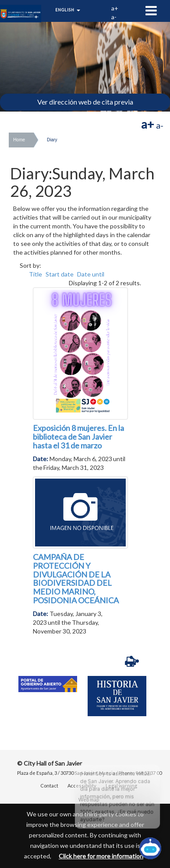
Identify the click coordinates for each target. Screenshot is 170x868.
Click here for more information (101, 856)
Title (35, 274)
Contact (49, 786)
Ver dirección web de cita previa (85, 102)
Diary (52, 140)
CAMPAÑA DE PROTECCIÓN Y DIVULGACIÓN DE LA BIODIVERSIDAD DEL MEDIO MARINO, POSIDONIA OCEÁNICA (76, 579)
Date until (91, 274)
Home (19, 140)
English (68, 10)
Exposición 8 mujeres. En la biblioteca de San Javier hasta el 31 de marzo (78, 437)
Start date (60, 274)
